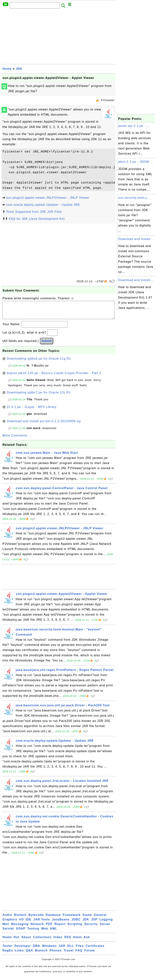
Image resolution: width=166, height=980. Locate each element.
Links (19, 954)
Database (53, 919)
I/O (21, 923)
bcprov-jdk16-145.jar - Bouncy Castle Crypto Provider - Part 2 (54, 377)
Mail (6, 928)
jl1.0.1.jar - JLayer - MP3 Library (32, 411)
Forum (90, 954)
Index (58, 941)
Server (105, 928)
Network (37, 928)
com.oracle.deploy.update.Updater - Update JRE (43, 205)
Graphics (10, 923)
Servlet (8, 932)
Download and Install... (136, 239)
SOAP (21, 932)
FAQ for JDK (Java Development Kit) (37, 219)
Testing (33, 932)
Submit (47, 345)
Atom (77, 941)
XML (54, 932)
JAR (62, 950)
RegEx (8, 954)
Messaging (20, 928)
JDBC (76, 923)
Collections (42, 941)
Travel (69, 954)
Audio (7, 919)
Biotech (20, 919)
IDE (29, 923)
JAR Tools (42, 923)
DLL (70, 950)
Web (45, 932)
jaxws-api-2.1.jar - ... (134, 126)
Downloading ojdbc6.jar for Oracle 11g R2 (39, 362)
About (26, 941)
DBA (36, 950)
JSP (94, 923)
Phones (56, 954)
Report (60, 928)
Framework (72, 919)
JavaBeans (61, 923)
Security (91, 928)
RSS (68, 941)
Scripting (75, 928)
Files (80, 950)
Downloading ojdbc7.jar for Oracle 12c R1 (39, 396)
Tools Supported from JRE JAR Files (34, 212)
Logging (106, 923)
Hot (17, 941)
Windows (49, 950)
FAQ (79, 954)
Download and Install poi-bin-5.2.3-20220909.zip (44, 425)
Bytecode (36, 919)
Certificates (95, 950)
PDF (49, 928)
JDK (19, 69)
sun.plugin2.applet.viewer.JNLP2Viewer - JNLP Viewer (48, 198)
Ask (87, 941)
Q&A (30, 954)
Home (7, 69)
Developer (23, 950)
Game (87, 919)
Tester (8, 950)
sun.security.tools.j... (134, 198)
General (100, 919)
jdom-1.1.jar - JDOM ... (136, 162)
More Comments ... (17, 439)
